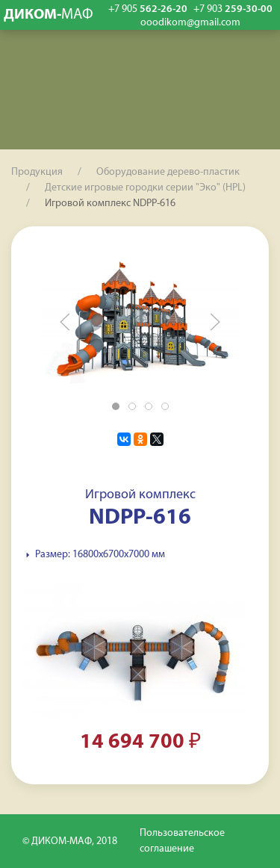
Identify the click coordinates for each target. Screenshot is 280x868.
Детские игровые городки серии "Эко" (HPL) (145, 188)
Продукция (37, 172)
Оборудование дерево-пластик (168, 172)
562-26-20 (148, 9)
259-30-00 (233, 9)
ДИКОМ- (49, 15)
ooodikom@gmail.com (190, 23)
